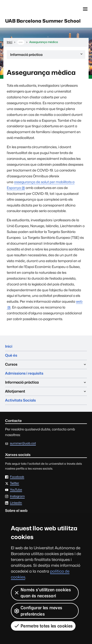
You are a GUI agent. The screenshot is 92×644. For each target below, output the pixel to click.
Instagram (17, 496)
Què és (11, 355)
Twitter (15, 483)
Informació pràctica (47, 55)
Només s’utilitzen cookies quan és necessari (42, 593)
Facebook (17, 477)
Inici (9, 346)
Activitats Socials (20, 400)
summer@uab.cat (23, 443)
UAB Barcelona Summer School (43, 21)
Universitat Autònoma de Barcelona (25, 9)
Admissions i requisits (24, 373)
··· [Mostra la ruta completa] (21, 42)
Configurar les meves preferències (38, 611)
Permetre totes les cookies (43, 626)
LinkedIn (16, 503)
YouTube (16, 490)
